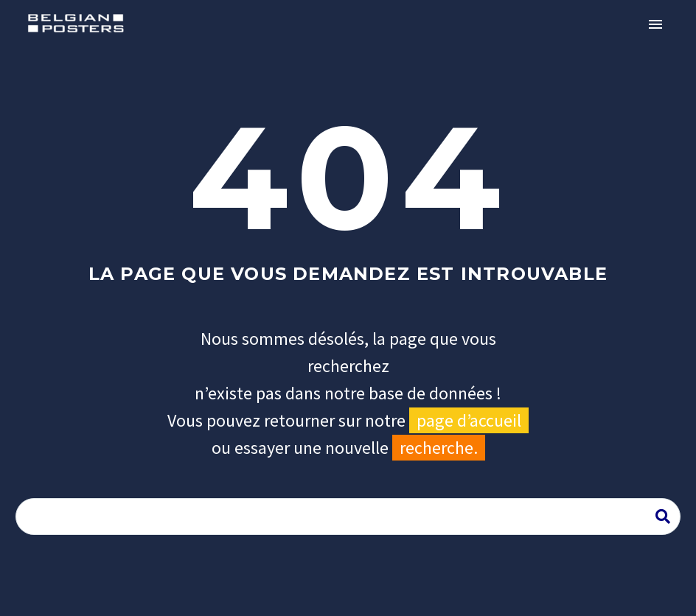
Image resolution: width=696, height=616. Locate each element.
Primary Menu (655, 24)
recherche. (439, 448)
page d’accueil (469, 420)
